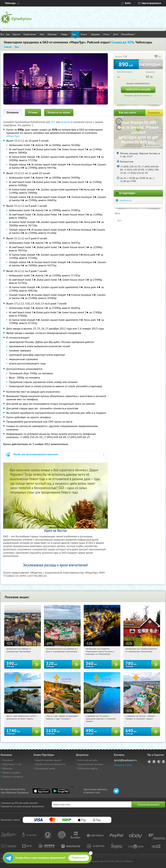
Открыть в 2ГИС (154, 145)
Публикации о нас (12, 764)
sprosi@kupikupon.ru (125, 760)
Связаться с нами (123, 765)
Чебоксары (10, 3)
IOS (53, 122)
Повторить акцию (138, 89)
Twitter (159, 762)
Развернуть (154, 113)
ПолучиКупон (129, 34)
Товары (65, 34)
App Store (41, 791)
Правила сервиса (11, 773)
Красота (17, 34)
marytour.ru (125, 200)
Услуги (85, 34)
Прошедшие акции (45, 768)
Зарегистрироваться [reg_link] (151, 3)
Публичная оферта (88, 768)
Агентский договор (88, 760)
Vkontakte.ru (154, 762)
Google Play (61, 791)
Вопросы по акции (59, 112)
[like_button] (156, 57)
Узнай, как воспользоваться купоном (36, 454)
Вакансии (7, 768)
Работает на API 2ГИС (135, 144)
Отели (107, 34)
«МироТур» (13, 136)
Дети (116, 34)
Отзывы (33, 112)
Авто (43, 34)
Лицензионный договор (90, 764)
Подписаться (79, 858)
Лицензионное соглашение (133, 146)
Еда (8, 34)
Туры (75, 34)
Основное (13, 112)
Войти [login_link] (128, 3)
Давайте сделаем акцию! (48, 760)
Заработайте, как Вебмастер (50, 764)
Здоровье (96, 34)
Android (66, 122)
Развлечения (31, 34)
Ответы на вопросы (13, 777)
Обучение (53, 34)
